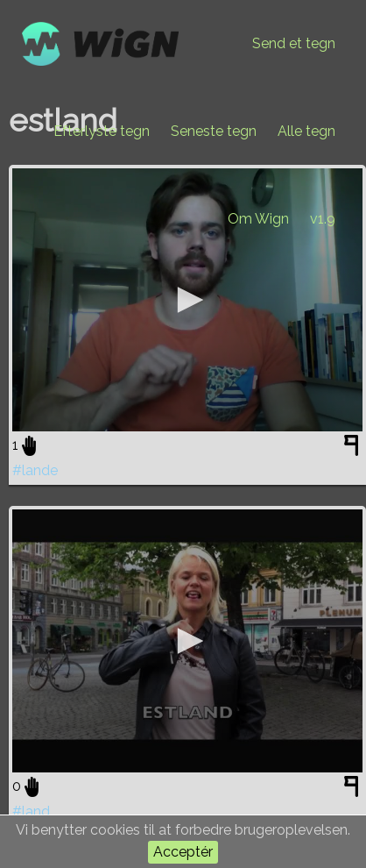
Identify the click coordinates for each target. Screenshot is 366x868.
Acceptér (183, 852)
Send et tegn (294, 43)
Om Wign (258, 219)
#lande (35, 470)
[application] (187, 300)
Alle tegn (306, 131)
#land (31, 811)
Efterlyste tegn (102, 131)
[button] (187, 300)
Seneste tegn (214, 131)
